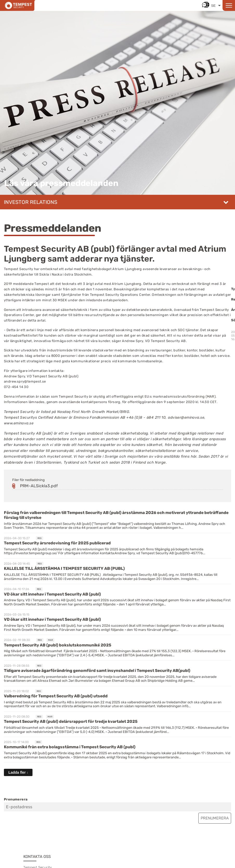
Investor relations (31, 202)
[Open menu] (229, 5)
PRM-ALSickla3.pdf (39, 486)
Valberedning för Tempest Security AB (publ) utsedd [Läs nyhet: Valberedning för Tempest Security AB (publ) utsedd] (56, 696)
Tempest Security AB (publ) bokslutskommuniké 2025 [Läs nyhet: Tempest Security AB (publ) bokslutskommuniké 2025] (58, 645)
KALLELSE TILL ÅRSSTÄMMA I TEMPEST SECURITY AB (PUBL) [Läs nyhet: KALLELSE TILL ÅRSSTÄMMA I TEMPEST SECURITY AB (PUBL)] (64, 568)
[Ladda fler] (18, 772)
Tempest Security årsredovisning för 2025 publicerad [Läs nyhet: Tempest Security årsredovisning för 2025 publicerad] (57, 543)
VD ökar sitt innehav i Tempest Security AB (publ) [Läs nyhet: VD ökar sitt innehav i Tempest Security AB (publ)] (52, 594)
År (233, 310)
